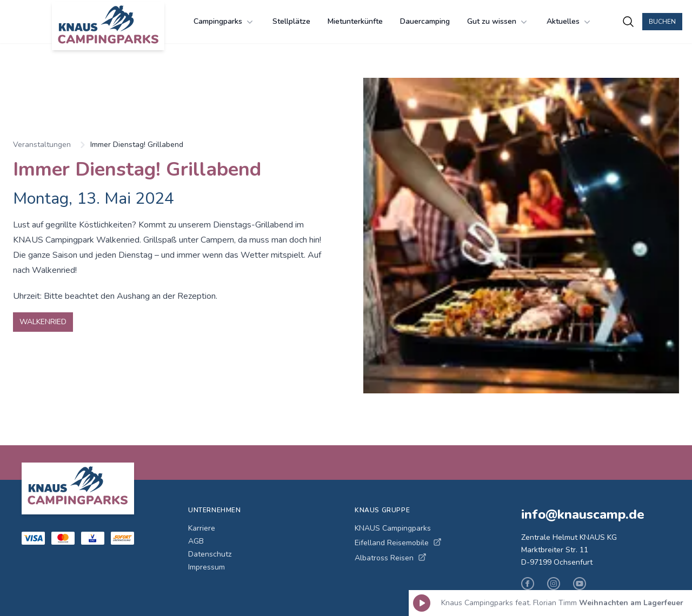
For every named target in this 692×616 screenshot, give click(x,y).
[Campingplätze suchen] (628, 22)
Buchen (662, 22)
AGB (196, 541)
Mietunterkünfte (355, 21)
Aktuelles (570, 22)
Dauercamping (425, 21)
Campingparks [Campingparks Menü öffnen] (224, 22)
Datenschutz (210, 554)
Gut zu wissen (498, 22)
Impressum (207, 567)
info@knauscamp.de (583, 514)
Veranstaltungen (42, 145)
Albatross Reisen (391, 558)
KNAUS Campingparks (393, 528)
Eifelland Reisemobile (398, 543)
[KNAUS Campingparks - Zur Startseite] (108, 26)
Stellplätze (291, 21)
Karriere (202, 528)
